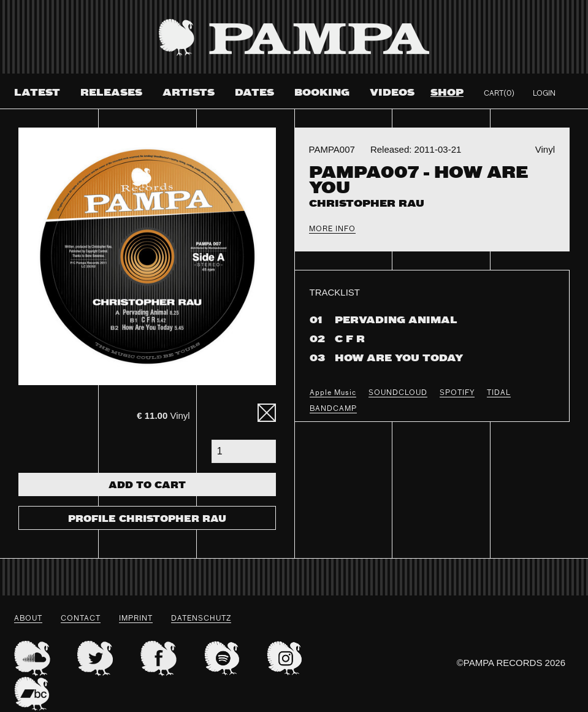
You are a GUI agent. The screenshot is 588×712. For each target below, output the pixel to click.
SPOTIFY (457, 393)
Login (544, 94)
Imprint (136, 619)
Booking (322, 93)
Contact (81, 619)
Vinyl (163, 415)
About (28, 619)
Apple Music (333, 393)
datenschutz (201, 619)
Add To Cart (147, 486)
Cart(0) (499, 94)
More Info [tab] (332, 229)
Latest (37, 93)
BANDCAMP (333, 409)
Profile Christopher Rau (147, 519)
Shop (447, 93)
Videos (392, 93)
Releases (111, 93)
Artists (189, 93)
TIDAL (499, 393)
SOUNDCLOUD (398, 393)
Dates (254, 93)
